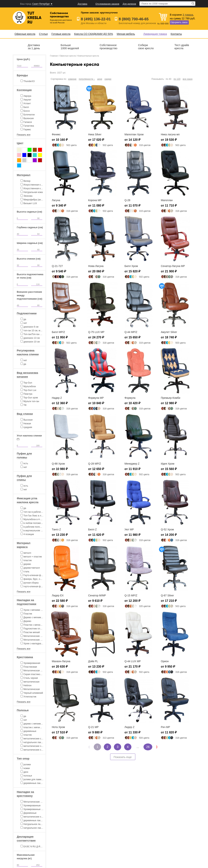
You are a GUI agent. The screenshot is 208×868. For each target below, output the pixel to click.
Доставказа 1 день (34, 47)
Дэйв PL (93, 661)
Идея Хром (168, 464)
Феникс (56, 134)
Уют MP (129, 529)
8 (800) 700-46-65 (134, 19)
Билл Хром (131, 266)
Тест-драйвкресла (182, 47)
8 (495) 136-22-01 (96, 19)
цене (100, 79)
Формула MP (96, 398)
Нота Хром (58, 727)
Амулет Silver (169, 332)
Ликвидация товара (155, 34)
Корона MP (95, 200)
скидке (108, 79)
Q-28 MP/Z (94, 464)
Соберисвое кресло (146, 47)
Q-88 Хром (58, 464)
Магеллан (167, 200)
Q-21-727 (57, 266)
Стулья (43, 34)
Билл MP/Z (58, 332)
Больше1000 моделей (70, 47)
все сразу (188, 79)
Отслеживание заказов (107, 4)
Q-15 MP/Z (131, 595)
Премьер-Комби (171, 398)
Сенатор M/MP (97, 595)
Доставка (83, 4)
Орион (165, 661)
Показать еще (123, 757)
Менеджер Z (132, 464)
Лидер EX (58, 595)
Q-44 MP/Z (131, 332)
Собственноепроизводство (108, 47)
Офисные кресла (25, 34)
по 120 (177, 79)
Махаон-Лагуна (61, 661)
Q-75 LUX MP (96, 332)
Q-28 (127, 200)
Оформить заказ (179, 22)
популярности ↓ (87, 79)
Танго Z (56, 529)
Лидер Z (129, 727)
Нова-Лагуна (96, 266)
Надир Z (57, 398)
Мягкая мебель (126, 34)
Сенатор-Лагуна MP (173, 266)
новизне (72, 79)
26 (148, 747)
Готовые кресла (61, 34)
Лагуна (56, 200)
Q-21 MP (93, 727)
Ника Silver (95, 134)
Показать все (24, 135)
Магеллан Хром (134, 134)
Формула (130, 398)
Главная (54, 56)
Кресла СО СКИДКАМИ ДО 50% (94, 34)
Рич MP (165, 727)
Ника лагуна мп (170, 134)
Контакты (176, 34)
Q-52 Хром (167, 529)
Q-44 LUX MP (133, 661)
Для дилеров (129, 4)
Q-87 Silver (167, 595)
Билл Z (92, 529)
